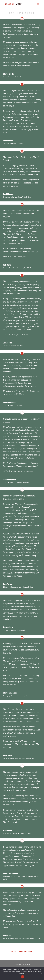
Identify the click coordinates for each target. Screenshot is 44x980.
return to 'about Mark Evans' (22, 952)
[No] (41, 974)
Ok (23, 977)
